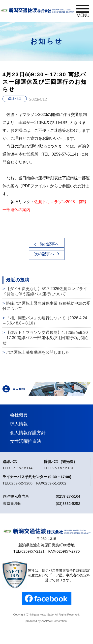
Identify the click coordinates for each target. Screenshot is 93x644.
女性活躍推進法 (26, 441)
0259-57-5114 (21, 468)
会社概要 (19, 415)
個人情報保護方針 (28, 433)
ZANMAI (47, 621)
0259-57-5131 (62, 468)
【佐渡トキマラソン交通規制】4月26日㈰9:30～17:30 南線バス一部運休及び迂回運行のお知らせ (46, 338)
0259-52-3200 (21, 483)
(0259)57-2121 (32, 551)
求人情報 (19, 424)
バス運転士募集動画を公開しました (38, 352)
